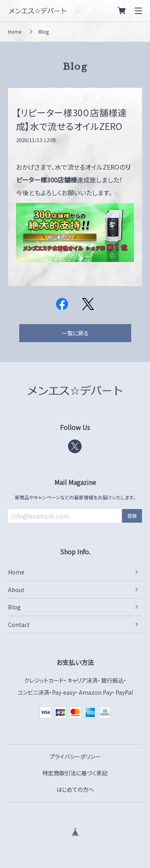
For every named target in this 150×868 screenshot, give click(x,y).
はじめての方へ (75, 789)
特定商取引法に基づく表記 (75, 773)
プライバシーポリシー (75, 756)
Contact (19, 625)
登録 (132, 516)
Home (15, 31)
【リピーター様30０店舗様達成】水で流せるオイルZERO (71, 119)
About (16, 590)
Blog (44, 31)
